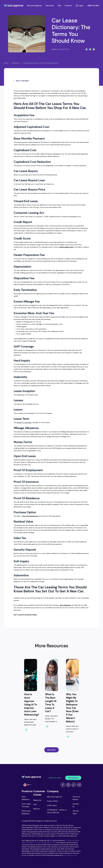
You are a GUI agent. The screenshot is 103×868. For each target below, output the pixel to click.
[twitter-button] (90, 49)
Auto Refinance (26, 798)
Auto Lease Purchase (26, 805)
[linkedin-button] (94, 49)
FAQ (35, 804)
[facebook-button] (87, 49)
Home (6, 63)
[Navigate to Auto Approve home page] (14, 6)
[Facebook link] (63, 785)
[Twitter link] (74, 785)
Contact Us (76, 805)
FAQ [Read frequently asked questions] (59, 6)
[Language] (28, 785)
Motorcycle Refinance (26, 812)
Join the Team (76, 812)
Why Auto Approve (54, 797)
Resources (16, 63)
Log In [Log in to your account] (80, 6)
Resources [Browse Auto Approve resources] (50, 6)
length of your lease (24, 423)
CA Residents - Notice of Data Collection (57, 811)
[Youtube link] (79, 785)
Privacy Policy (53, 801)
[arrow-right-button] (31, 730)
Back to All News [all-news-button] (21, 81)
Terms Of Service (76, 798)
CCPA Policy (52, 805)
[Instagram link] (68, 785)
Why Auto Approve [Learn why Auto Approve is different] (34, 6)
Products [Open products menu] (68, 6)
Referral (36, 809)
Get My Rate (73, 778)
